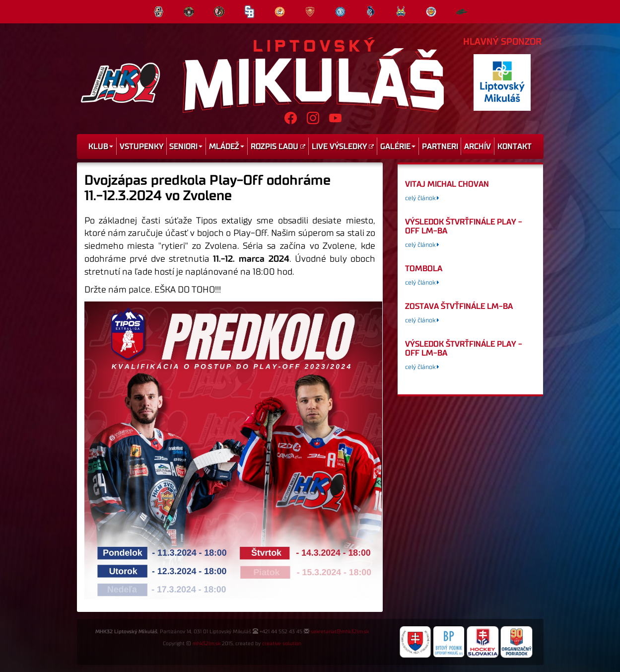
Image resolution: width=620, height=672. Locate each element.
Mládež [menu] (227, 147)
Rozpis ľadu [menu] (278, 147)
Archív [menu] (478, 147)
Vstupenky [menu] (141, 147)
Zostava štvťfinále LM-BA (459, 306)
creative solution (282, 644)
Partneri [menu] (440, 147)
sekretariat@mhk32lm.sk (340, 632)
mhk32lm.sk (207, 644)
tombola (424, 269)
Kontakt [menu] (515, 147)
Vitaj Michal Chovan (447, 184)
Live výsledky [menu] (343, 147)
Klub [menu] (101, 147)
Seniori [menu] (186, 147)
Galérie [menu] (398, 147)
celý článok (422, 198)
